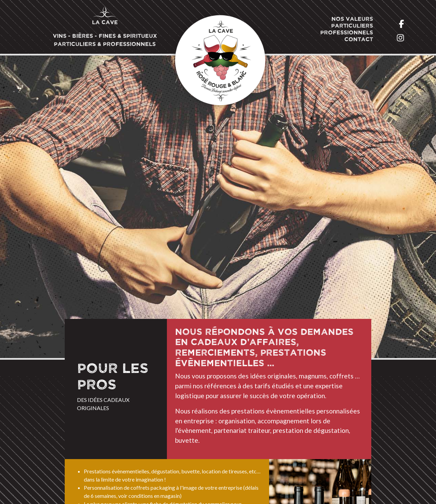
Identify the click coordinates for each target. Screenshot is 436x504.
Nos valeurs (352, 19)
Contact (359, 39)
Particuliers (352, 26)
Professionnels (347, 33)
